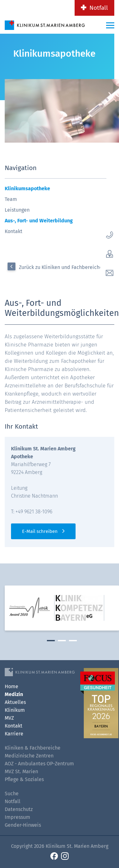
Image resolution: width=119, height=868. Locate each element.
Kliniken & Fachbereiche (33, 748)
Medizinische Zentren (29, 756)
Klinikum (15, 710)
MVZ (9, 718)
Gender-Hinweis (23, 825)
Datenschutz (19, 809)
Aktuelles (15, 702)
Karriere (14, 734)
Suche (12, 794)
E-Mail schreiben (40, 531)
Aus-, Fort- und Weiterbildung (39, 221)
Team (11, 199)
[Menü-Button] (110, 25)
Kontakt (14, 231)
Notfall (99, 8)
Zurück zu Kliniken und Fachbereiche (61, 267)
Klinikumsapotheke (27, 188)
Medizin (14, 694)
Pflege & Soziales (24, 779)
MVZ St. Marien (21, 771)
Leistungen (17, 210)
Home (11, 686)
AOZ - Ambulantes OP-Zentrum (39, 764)
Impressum (17, 817)
